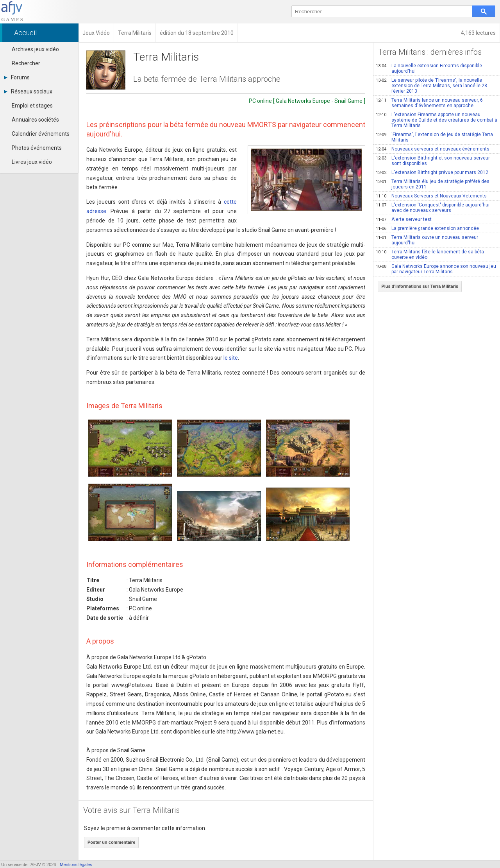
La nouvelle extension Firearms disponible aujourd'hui (429, 68)
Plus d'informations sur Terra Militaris (420, 286)
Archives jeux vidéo (35, 49)
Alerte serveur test (404, 219)
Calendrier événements (41, 134)
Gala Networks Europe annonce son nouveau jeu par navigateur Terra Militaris (436, 269)
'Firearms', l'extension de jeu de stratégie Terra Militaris (434, 137)
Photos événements (37, 148)
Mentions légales (76, 864)
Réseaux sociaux (28, 91)
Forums (17, 77)
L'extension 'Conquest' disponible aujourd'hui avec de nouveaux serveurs (433, 208)
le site (231, 358)
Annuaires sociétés (35, 120)
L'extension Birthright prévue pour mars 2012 (432, 172)
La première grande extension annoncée (427, 228)
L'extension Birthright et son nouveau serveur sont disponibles (433, 161)
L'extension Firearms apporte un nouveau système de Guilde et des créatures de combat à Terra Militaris (437, 120)
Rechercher (26, 63)
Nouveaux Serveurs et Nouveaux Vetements (431, 196)
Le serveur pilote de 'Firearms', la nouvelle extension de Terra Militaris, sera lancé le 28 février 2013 (431, 86)
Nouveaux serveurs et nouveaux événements (433, 149)
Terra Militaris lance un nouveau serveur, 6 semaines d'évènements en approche (429, 103)
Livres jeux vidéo (32, 162)
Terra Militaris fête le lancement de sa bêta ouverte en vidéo (430, 255)
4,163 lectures (478, 33)
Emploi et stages (32, 106)
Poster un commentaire (111, 842)
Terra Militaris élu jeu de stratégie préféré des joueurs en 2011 (433, 184)
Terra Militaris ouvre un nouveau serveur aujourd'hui (427, 240)
